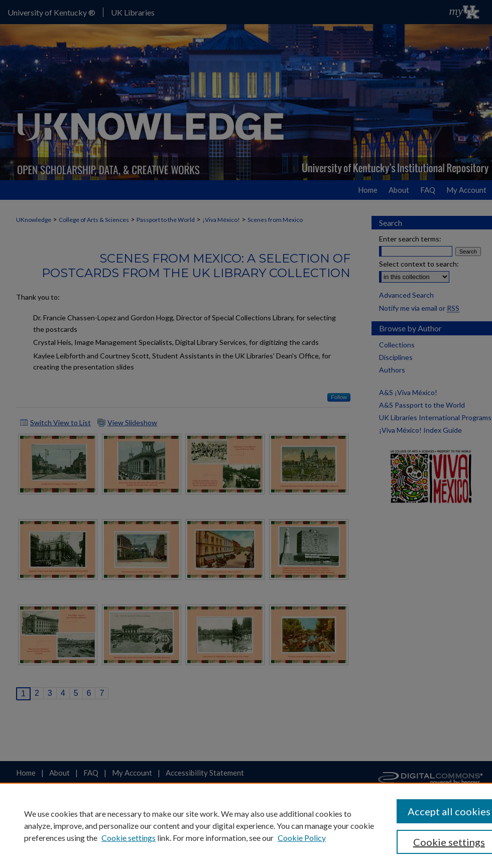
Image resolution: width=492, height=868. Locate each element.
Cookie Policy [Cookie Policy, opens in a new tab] (302, 838)
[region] (246, 825)
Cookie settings (129, 838)
